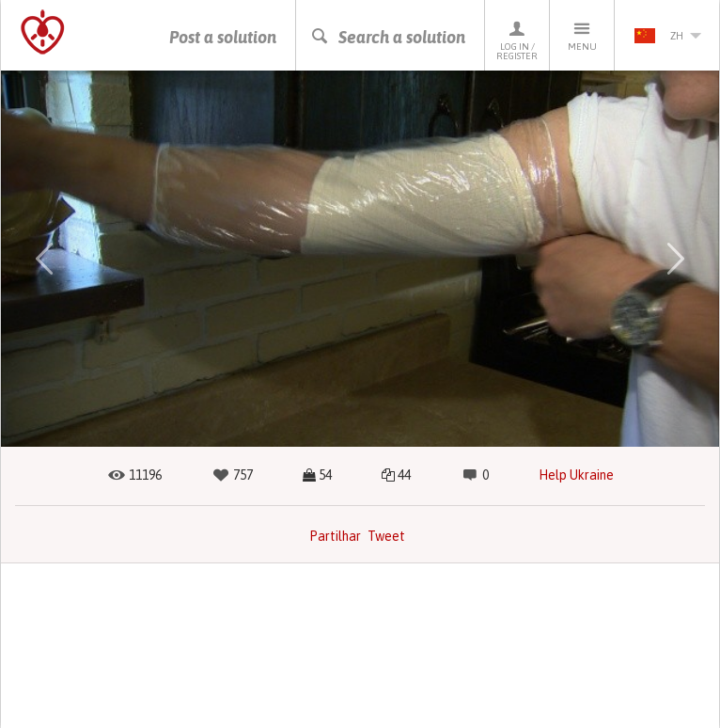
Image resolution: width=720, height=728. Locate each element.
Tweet (386, 536)
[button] (44, 259)
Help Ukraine (576, 475)
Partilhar (335, 536)
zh (667, 36)
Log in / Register (517, 40)
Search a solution (388, 37)
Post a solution (223, 37)
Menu (582, 35)
